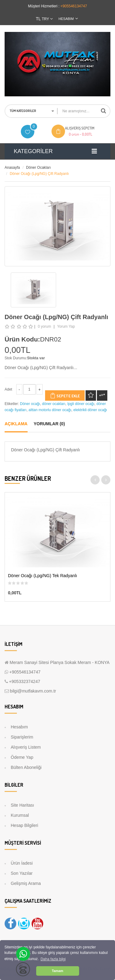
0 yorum (44, 326)
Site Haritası (22, 805)
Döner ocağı (30, 404)
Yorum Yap (66, 326)
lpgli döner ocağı (81, 404)
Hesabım (19, 727)
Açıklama (16, 424)
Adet (8, 389)
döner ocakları (54, 404)
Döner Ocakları (38, 168)
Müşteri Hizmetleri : (44, 6)
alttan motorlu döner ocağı (50, 410)
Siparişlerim (22, 737)
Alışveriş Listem (26, 747)
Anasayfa (12, 168)
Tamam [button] (57, 971)
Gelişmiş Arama (26, 883)
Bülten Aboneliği (26, 767)
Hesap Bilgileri (24, 825)
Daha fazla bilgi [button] (53, 959)
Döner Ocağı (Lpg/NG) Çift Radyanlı (39, 174)
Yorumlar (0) (49, 424)
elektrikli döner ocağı (90, 410)
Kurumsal (20, 815)
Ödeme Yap (22, 757)
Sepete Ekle (65, 395)
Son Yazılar (22, 873)
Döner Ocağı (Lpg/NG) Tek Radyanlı (42, 576)
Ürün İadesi (22, 863)
